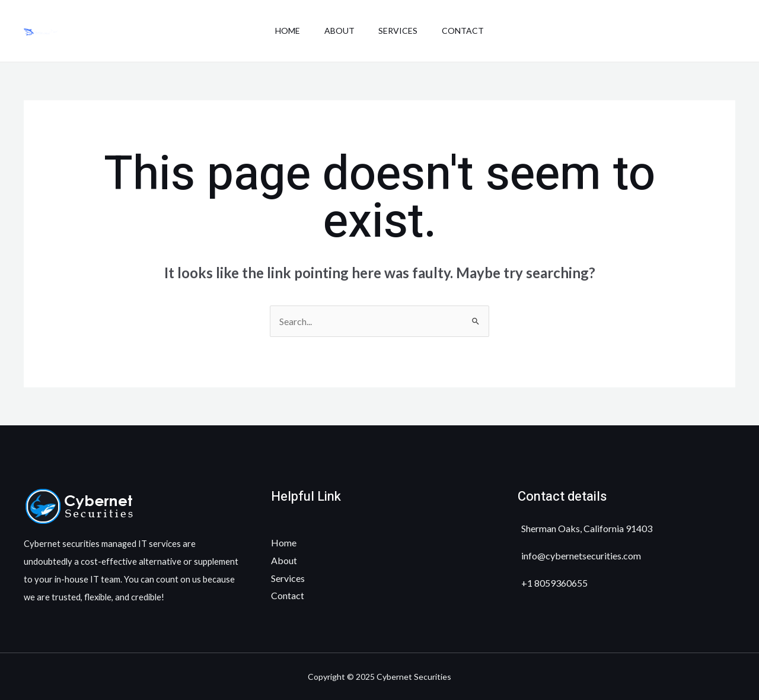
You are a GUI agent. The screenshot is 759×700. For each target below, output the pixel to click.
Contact (469, 31)
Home (281, 31)
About (337, 31)
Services (400, 31)
